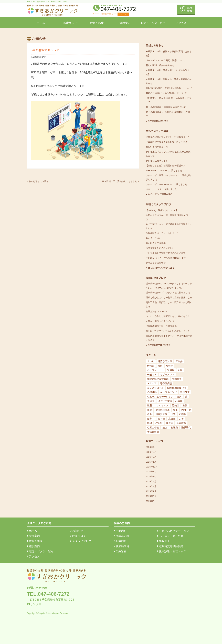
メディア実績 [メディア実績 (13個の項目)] (165, 401)
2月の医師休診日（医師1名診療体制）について (169, 88)
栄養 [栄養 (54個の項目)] (181, 419)
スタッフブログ (81, 541)
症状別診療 (97, 23)
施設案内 (125, 23)
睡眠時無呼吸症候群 (170, 546)
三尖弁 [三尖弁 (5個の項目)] (179, 361)
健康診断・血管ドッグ (172, 551)
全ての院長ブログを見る (159, 345)
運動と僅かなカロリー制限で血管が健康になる (169, 297)
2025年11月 (152, 472)
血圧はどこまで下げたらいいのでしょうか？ (168, 331)
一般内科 (120, 531)
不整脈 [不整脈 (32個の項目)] (183, 414)
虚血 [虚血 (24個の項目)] (150, 414)
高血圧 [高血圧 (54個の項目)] (172, 419)
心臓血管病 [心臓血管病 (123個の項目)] (153, 427)
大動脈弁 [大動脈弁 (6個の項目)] (177, 379)
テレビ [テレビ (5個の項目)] (151, 361)
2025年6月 (151, 496)
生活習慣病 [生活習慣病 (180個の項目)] (153, 432)
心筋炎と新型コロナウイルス (160, 321)
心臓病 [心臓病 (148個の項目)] (174, 427)
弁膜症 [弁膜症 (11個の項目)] (151, 401)
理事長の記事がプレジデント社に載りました (168, 137)
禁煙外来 (163, 541)
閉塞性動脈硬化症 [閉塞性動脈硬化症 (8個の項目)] (177, 388)
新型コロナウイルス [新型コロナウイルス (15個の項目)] (158, 405)
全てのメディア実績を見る (160, 194)
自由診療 (120, 551)
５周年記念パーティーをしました (162, 233)
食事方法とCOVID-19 (156, 311)
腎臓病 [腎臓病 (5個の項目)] (171, 370)
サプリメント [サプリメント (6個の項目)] (167, 375)
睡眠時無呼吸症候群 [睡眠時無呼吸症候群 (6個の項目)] (158, 379)
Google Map (123, 14)
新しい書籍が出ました (157, 147)
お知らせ (77, 531)
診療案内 (69, 23)
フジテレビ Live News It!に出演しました (166, 184)
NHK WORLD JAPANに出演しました (164, 170)
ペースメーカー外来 (170, 536)
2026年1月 (151, 462)
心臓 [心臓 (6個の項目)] (180, 370)
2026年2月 (151, 457)
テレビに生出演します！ (158, 161)
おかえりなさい (154, 238)
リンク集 (36, 604)
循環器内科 (121, 536)
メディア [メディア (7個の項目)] (152, 383)
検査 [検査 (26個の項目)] (173, 414)
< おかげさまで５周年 (38, 181)
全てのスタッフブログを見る (161, 268)
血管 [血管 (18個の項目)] (185, 405)
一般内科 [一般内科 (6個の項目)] (152, 375)
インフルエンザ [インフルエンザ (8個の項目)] (168, 392)
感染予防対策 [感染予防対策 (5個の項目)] (165, 361)
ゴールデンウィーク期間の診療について (166, 60)
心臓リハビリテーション (173, 531)
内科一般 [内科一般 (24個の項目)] (186, 410)
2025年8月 (151, 486)
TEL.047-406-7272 (48, 594)
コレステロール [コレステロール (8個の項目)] (155, 388)
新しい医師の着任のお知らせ (160, 65)
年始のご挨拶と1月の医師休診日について (166, 93)
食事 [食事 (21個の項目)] (175, 410)
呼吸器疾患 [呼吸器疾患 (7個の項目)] (166, 383)
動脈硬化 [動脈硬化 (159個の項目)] (186, 427)
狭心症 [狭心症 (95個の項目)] (159, 423)
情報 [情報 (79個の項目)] (150, 423)
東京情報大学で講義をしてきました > (120, 181)
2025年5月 (151, 501)
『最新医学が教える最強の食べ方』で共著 (167, 142)
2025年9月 (151, 481)
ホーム (41, 23)
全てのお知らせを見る (158, 121)
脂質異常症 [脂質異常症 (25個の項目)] (161, 414)
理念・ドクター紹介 (153, 23)
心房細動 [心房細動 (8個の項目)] (152, 392)
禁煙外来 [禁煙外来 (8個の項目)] (185, 392)
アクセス (181, 23)
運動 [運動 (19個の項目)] (150, 410)
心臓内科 (120, 541)
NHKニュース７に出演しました (161, 189)
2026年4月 (151, 447)
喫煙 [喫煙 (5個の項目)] (160, 366)
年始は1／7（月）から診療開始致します (166, 258)
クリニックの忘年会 (156, 263)
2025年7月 (151, 491)
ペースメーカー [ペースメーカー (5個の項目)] (155, 370)
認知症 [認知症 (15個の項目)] (176, 405)
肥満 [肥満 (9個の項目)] (179, 397)
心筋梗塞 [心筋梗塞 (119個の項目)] (181, 423)
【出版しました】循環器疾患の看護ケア (166, 166)
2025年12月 (152, 467)
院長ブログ (78, 536)
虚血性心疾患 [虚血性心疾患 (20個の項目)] (163, 410)
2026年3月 (151, 452)
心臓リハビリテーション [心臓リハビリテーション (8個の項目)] (160, 397)
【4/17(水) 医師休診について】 (162, 210)
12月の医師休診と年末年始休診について (166, 107)
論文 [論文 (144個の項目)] (165, 427)
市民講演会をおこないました (160, 248)
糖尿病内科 (121, 546)
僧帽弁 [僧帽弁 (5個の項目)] (151, 366)
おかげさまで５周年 (156, 243)
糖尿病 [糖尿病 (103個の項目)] (170, 423)
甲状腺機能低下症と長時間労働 (161, 326)
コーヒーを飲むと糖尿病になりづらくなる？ (168, 316)
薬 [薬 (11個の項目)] (186, 397)
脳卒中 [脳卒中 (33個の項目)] (151, 419)
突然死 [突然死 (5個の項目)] (170, 366)
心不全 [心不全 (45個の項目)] (161, 419)
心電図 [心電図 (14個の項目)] (179, 401)
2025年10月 (152, 477)
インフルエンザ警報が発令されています (166, 253)
